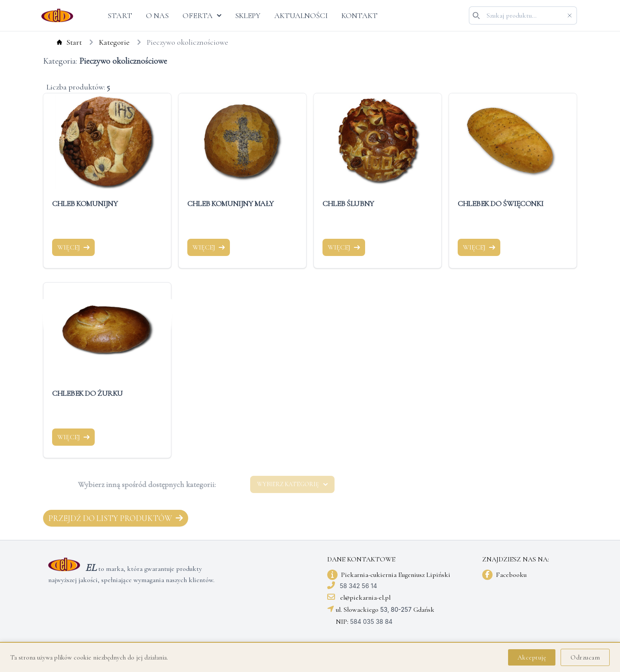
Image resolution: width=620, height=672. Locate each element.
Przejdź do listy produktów (116, 518)
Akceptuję (532, 657)
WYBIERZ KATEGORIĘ (292, 484)
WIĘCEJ (73, 247)
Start (62, 42)
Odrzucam (585, 657)
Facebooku (511, 575)
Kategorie (107, 42)
